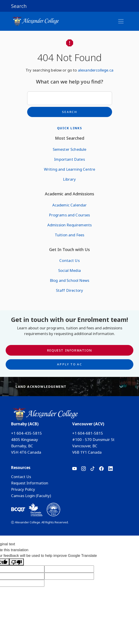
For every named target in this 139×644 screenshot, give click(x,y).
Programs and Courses (69, 215)
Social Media (69, 270)
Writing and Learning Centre (69, 169)
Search (69, 112)
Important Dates (69, 159)
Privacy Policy (23, 489)
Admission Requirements (70, 225)
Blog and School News (69, 280)
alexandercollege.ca (96, 70)
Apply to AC (69, 364)
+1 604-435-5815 (26, 433)
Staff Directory (69, 290)
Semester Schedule (70, 149)
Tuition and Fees (70, 235)
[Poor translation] (17, 562)
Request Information (69, 350)
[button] (69, 6)
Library (69, 179)
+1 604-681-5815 (88, 433)
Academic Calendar (70, 205)
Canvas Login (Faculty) (31, 496)
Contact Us (69, 260)
